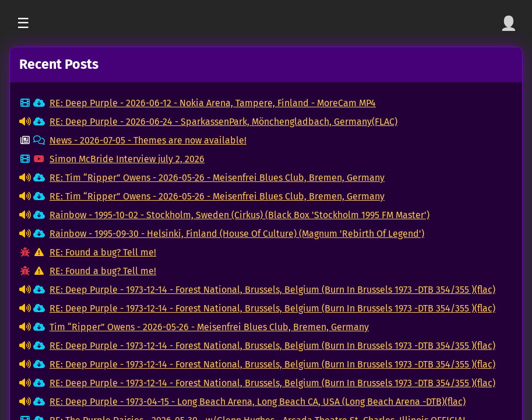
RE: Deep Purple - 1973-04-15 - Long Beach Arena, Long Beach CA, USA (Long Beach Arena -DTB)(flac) (258, 402)
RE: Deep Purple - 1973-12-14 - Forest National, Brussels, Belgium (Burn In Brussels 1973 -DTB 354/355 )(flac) (272, 290)
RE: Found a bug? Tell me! (103, 252)
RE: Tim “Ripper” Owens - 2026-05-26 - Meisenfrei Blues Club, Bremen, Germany (217, 178)
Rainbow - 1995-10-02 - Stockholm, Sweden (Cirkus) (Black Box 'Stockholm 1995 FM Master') (239, 215)
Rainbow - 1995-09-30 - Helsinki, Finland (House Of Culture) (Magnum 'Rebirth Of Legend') (237, 234)
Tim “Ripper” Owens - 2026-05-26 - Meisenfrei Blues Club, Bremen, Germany (209, 327)
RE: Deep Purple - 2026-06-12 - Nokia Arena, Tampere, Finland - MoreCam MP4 (213, 103)
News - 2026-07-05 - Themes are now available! (148, 140)
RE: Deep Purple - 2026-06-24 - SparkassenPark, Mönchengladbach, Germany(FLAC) (223, 122)
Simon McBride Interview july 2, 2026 (127, 159)
